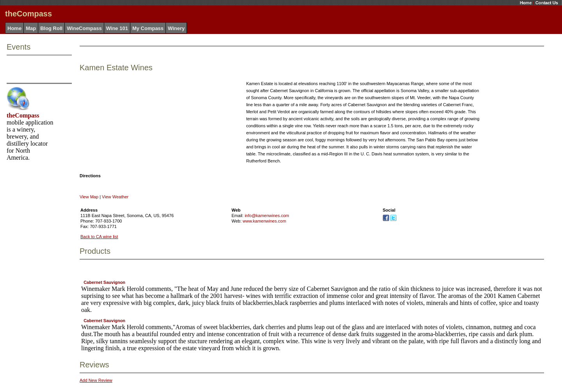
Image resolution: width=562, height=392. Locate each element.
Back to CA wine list (99, 237)
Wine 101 (117, 28)
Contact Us (547, 3)
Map (31, 28)
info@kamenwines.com (267, 216)
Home (526, 3)
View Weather (115, 197)
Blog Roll (51, 28)
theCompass (23, 115)
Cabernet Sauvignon (104, 282)
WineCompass (84, 28)
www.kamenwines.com (264, 221)
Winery (176, 28)
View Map (89, 197)
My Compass (148, 28)
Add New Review (96, 380)
